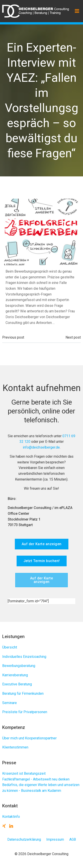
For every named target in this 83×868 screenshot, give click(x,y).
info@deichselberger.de (41, 447)
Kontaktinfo (11, 817)
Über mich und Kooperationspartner (29, 738)
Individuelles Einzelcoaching (24, 657)
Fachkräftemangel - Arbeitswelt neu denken (36, 779)
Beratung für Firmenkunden (23, 693)
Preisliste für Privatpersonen (25, 712)
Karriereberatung (15, 675)
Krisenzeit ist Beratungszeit (24, 773)
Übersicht (10, 647)
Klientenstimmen (15, 747)
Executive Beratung (17, 684)
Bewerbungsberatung (19, 666)
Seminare (10, 703)
